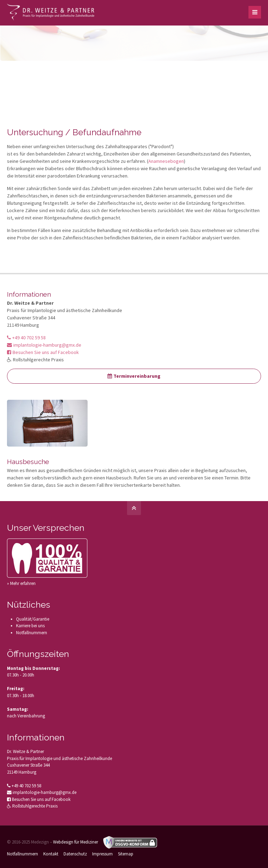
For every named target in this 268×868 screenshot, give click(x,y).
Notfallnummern (32, 633)
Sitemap (126, 854)
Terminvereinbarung (134, 376)
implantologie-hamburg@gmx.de (44, 345)
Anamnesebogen (166, 161)
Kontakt (51, 854)
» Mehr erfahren (21, 583)
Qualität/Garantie (33, 619)
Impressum (102, 854)
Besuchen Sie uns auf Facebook (43, 352)
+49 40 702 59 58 (26, 338)
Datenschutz (75, 854)
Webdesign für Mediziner (76, 842)
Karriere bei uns (30, 626)
